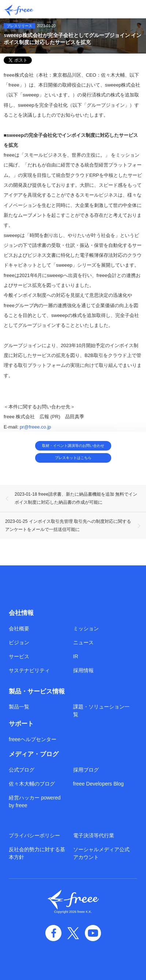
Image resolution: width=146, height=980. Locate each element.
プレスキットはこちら (73, 458)
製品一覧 (19, 707)
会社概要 (19, 629)
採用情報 (83, 670)
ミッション (86, 629)
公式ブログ (22, 770)
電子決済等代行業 (94, 835)
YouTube (93, 933)
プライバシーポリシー (34, 835)
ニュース (83, 642)
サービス (19, 656)
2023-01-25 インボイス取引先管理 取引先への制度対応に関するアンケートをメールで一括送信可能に (68, 525)
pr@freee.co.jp (35, 427)
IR (76, 656)
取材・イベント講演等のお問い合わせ (73, 446)
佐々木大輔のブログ (32, 784)
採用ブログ (86, 770)
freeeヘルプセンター (33, 739)
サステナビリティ (29, 670)
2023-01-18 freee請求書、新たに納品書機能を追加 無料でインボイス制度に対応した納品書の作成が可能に (76, 498)
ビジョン (19, 642)
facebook (53, 933)
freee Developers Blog (99, 784)
